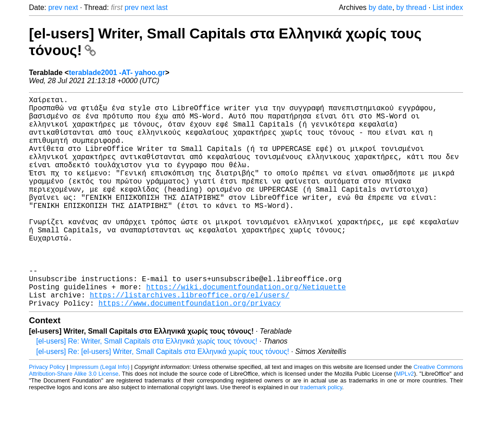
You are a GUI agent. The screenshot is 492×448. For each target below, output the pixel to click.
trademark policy (321, 434)
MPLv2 (405, 421)
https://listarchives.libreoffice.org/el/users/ (189, 340)
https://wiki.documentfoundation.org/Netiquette (246, 330)
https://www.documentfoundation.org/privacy (190, 350)
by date (380, 7)
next (71, 7)
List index (448, 7)
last (162, 7)
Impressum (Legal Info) (99, 414)
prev (55, 7)
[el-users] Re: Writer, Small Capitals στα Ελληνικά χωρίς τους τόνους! (147, 388)
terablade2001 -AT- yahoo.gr (117, 73)
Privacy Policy (47, 414)
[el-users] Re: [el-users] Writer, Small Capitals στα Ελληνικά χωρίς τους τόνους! (163, 398)
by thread (411, 7)
